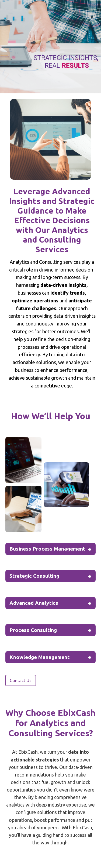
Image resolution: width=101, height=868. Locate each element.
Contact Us (21, 680)
